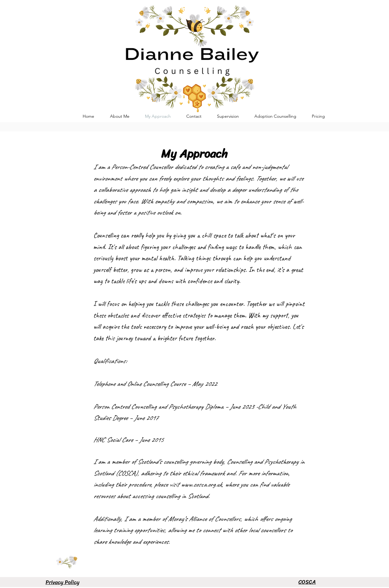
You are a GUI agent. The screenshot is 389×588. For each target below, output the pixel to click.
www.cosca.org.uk (201, 484)
